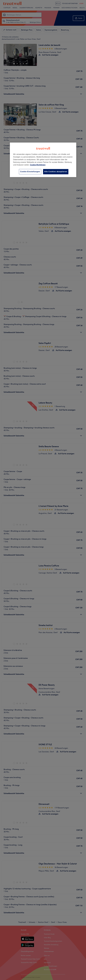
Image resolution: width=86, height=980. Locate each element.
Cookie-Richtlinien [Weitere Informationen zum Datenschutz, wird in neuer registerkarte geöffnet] (38, 165)
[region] (43, 160)
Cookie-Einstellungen (30, 172)
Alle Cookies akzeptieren (56, 172)
